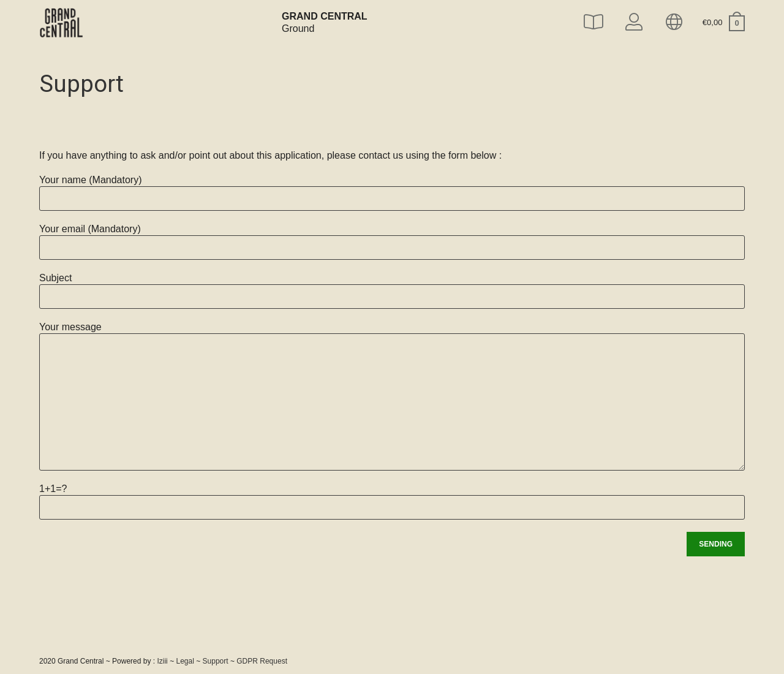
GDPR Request (262, 661)
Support (216, 661)
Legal (185, 661)
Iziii (162, 661)
